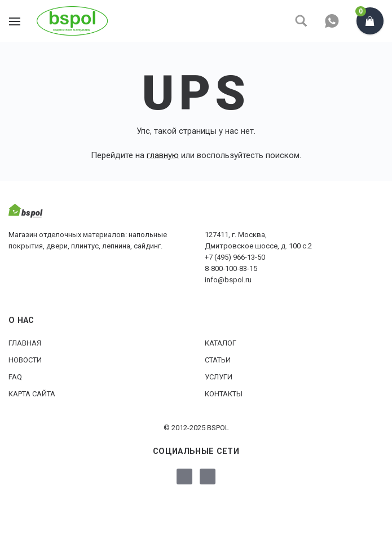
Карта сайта (32, 394)
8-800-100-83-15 (231, 268)
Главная (25, 343)
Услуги (219, 377)
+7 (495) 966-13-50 (235, 257)
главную (163, 155)
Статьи (218, 360)
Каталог (221, 343)
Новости (25, 360)
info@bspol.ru (228, 280)
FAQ (15, 377)
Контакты (224, 394)
